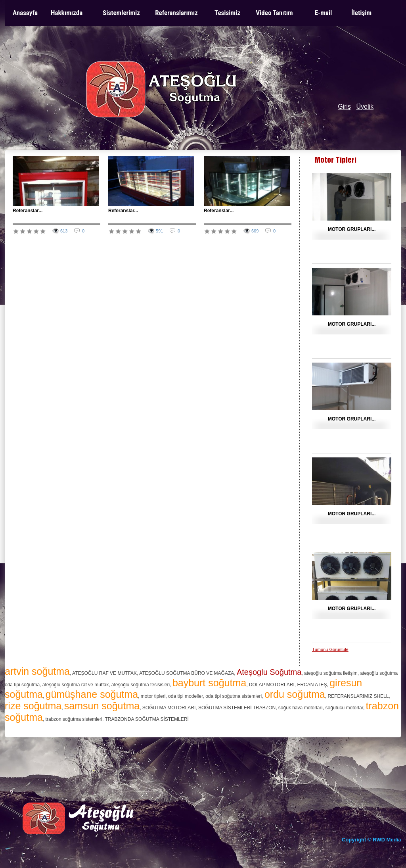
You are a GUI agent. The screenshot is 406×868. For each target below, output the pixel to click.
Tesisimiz (227, 13)
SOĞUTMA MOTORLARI (169, 708)
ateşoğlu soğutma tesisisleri (141, 685)
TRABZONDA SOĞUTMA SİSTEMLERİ (147, 719)
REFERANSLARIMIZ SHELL (358, 696)
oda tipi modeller (185, 696)
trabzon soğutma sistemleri (74, 719)
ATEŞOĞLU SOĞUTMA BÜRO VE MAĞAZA (187, 673)
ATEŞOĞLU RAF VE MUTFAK (104, 673)
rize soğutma (33, 706)
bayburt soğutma (209, 683)
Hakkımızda (67, 13)
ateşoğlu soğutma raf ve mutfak (76, 685)
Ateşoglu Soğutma (269, 672)
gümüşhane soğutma (92, 694)
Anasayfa (25, 13)
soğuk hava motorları (301, 708)
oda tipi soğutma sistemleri (234, 696)
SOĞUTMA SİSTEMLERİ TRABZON (237, 708)
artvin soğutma (37, 671)
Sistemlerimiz (121, 13)
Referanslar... (28, 211)
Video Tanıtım (274, 13)
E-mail (324, 13)
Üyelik (365, 107)
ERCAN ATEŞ (312, 685)
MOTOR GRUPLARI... (352, 229)
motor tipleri (153, 696)
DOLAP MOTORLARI (272, 685)
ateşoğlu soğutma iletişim (331, 673)
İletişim (361, 13)
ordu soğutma (295, 694)
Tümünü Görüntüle (330, 649)
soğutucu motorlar (344, 708)
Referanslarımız (176, 13)
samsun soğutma (102, 706)
